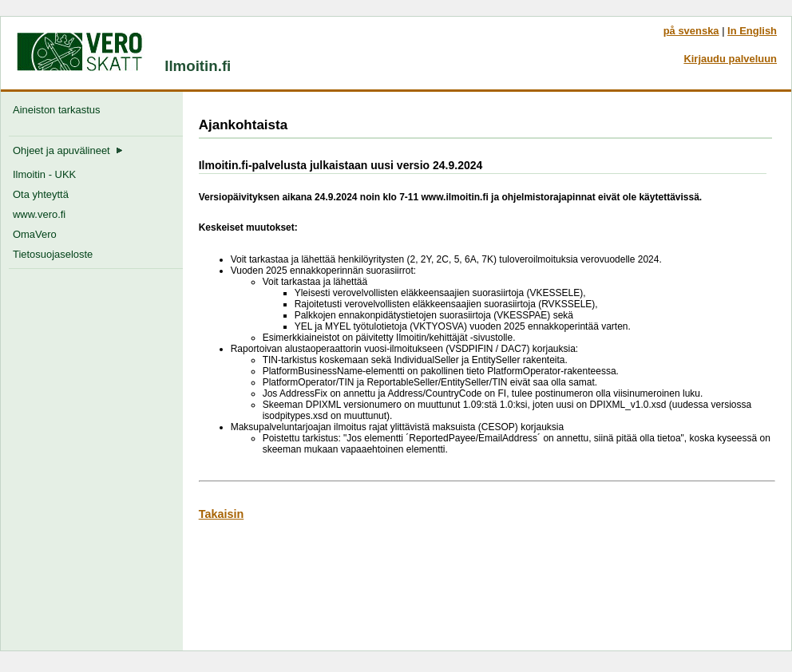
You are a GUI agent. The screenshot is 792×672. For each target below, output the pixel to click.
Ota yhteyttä (41, 194)
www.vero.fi (39, 214)
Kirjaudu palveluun (730, 59)
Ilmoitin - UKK (44, 174)
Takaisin (222, 514)
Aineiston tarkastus (59, 110)
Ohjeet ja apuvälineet (68, 150)
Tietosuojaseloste (53, 254)
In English (752, 31)
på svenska (691, 31)
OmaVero (35, 234)
